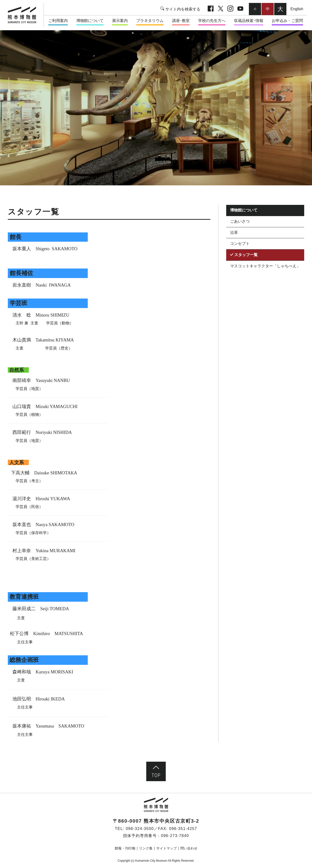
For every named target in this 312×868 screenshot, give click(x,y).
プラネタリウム (150, 21)
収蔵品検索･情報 (249, 21)
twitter (221, 9)
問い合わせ (189, 848)
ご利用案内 (58, 21)
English (297, 9)
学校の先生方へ (212, 21)
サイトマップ (166, 848)
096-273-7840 (175, 836)
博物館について (90, 21)
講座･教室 (181, 21)
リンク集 (146, 848)
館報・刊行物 (125, 848)
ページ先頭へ (156, 771)
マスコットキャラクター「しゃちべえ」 (265, 266)
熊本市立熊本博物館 (24, 15)
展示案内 (120, 21)
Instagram (230, 9)
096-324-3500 (140, 829)
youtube (240, 9)
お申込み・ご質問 (287, 21)
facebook (211, 9)
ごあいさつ (240, 221)
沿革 (234, 233)
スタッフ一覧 (246, 255)
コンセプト (240, 244)
